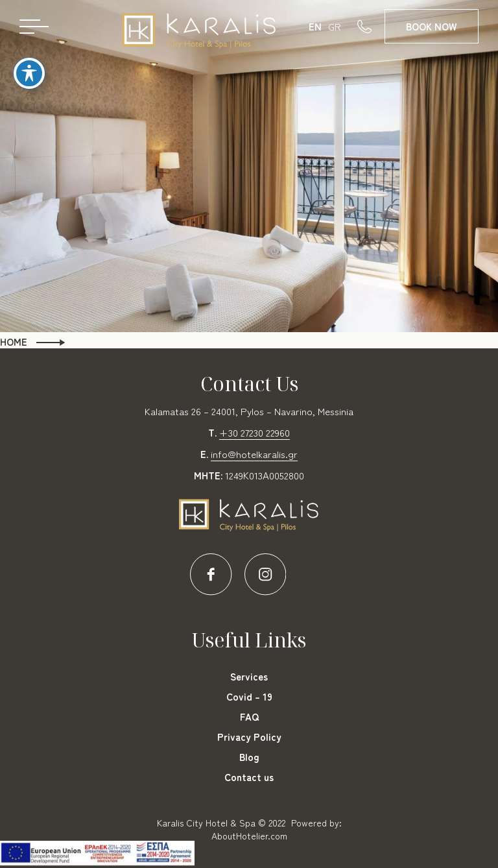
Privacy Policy (249, 737)
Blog (249, 757)
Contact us (249, 777)
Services (249, 676)
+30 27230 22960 (255, 432)
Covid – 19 (249, 696)
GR (335, 26)
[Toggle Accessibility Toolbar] (29, 62)
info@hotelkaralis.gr (254, 454)
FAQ (249, 717)
